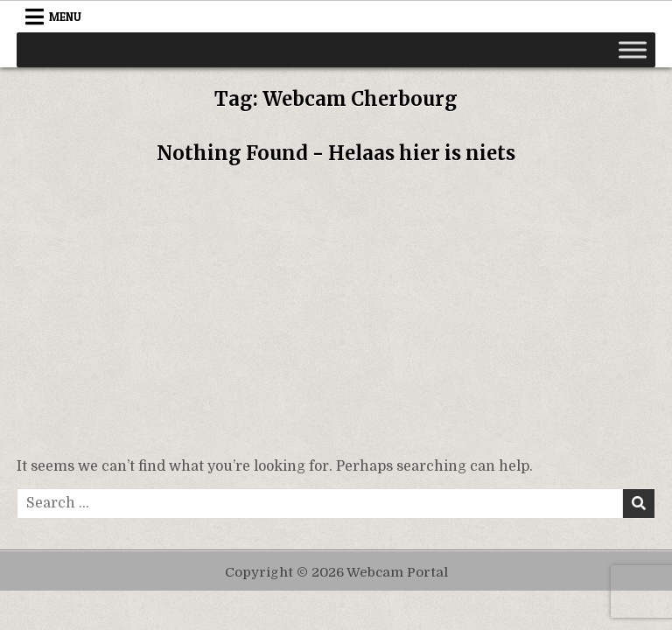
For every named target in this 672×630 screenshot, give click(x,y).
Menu (65, 17)
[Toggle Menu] (633, 49)
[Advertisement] (336, 316)
